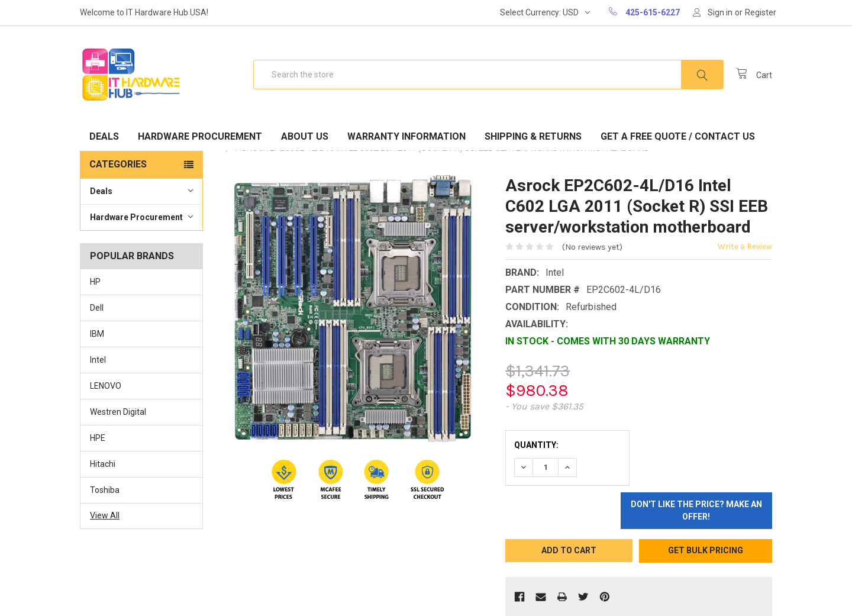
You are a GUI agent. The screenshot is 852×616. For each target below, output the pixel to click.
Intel (98, 360)
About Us (305, 136)
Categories (118, 164)
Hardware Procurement (200, 136)
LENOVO (106, 386)
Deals (104, 136)
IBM (97, 334)
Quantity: (536, 445)
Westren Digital (118, 412)
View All (105, 515)
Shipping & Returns (533, 136)
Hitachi (103, 464)
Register (761, 12)
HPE (98, 438)
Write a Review (745, 246)
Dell (97, 308)
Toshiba (105, 490)
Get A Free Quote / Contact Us (678, 136)
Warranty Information (406, 136)
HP (95, 282)
